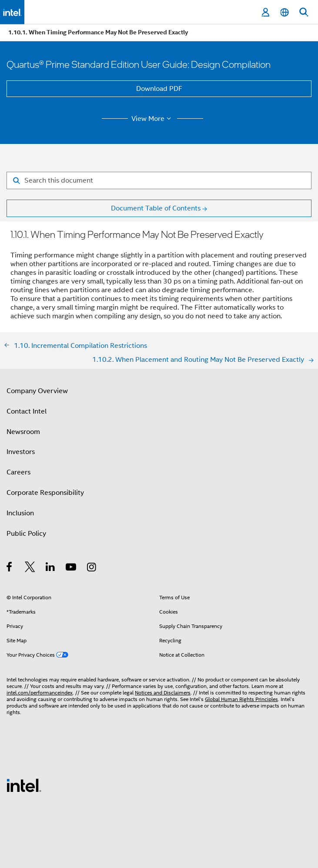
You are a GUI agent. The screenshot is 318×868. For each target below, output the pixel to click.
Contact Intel (27, 411)
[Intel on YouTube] (72, 568)
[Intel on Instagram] (92, 568)
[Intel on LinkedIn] (51, 568)
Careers (18, 472)
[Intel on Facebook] (10, 568)
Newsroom (23, 432)
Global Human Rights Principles (241, 699)
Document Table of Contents (156, 208)
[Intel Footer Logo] (24, 785)
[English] (285, 12)
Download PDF (159, 89)
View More (152, 119)
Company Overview (37, 391)
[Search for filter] (159, 180)
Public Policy (26, 534)
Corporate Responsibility (45, 493)
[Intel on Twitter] (30, 568)
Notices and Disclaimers (163, 693)
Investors (21, 452)
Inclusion (20, 513)
